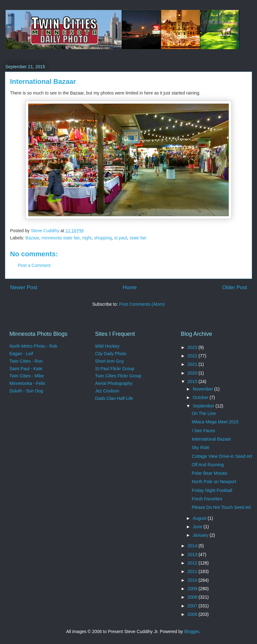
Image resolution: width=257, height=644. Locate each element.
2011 (193, 571)
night (87, 238)
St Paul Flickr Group (115, 369)
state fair (138, 238)
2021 (193, 364)
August (200, 518)
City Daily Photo (111, 354)
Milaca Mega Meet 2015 (215, 422)
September (204, 406)
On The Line (204, 413)
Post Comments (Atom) (142, 304)
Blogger (192, 631)
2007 (193, 606)
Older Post (235, 287)
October (201, 397)
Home (130, 287)
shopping (103, 238)
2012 (193, 563)
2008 (193, 597)
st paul (121, 238)
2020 (193, 373)
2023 (193, 347)
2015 (193, 381)
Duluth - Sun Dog (26, 391)
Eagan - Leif (21, 354)
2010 (193, 580)
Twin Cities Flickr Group (118, 376)
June (198, 527)
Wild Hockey (107, 346)
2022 (193, 356)
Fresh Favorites (207, 499)
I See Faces (204, 431)
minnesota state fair (60, 238)
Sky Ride (201, 447)
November (203, 389)
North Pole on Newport (214, 482)
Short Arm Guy (109, 361)
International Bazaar (211, 439)
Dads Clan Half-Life (114, 398)
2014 (193, 546)
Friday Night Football (212, 490)
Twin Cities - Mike (27, 376)
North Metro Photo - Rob (33, 346)
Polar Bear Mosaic (210, 473)
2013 (193, 555)
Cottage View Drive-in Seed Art (222, 456)
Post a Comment (34, 265)
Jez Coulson (107, 391)
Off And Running (208, 465)
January (201, 535)
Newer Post (24, 287)
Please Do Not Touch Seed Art (221, 507)
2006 (193, 614)
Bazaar (32, 238)
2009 (193, 589)
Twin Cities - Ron (26, 361)
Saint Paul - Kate (26, 369)
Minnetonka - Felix (27, 383)
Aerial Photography (114, 383)
